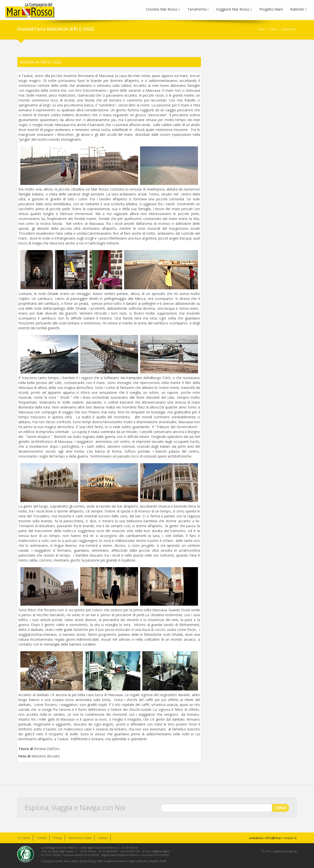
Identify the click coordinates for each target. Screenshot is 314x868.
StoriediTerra (288, 29)
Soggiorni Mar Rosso (234, 9)
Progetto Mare (271, 9)
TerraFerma (198, 9)
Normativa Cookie (80, 838)
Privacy (58, 838)
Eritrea (273, 29)
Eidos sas (292, 851)
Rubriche (298, 9)
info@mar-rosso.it (281, 838)
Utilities (103, 838)
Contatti (42, 838)
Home (261, 29)
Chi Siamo (24, 838)
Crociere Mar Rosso (163, 9)
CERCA (281, 805)
